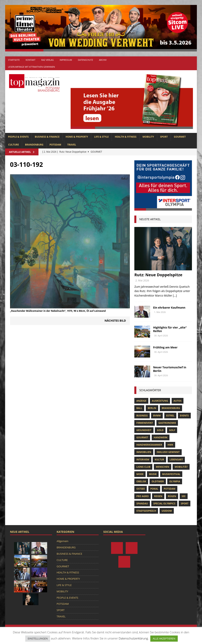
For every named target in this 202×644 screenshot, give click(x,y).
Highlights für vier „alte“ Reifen (170, 329)
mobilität (181, 467)
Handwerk (161, 437)
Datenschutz (86, 60)
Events (184, 416)
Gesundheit (144, 430)
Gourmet (142, 437)
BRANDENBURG (34, 145)
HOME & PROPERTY (77, 137)
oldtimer (158, 481)
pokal (154, 489)
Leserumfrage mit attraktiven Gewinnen (32, 67)
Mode (140, 474)
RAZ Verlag (47, 60)
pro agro (143, 496)
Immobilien (144, 452)
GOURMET (180, 137)
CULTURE (14, 145)
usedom (167, 511)
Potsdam (170, 489)
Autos (178, 401)
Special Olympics (164, 504)
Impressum (66, 60)
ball (139, 408)
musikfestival (171, 474)
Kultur (159, 460)
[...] (175, 295)
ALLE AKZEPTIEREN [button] (164, 638)
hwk (170, 445)
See (184, 496)
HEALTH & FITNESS (126, 137)
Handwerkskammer (149, 445)
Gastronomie (167, 423)
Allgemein (63, 541)
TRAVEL (72, 145)
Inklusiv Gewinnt (168, 452)
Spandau (142, 504)
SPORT (164, 137)
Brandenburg (171, 408)
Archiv (103, 60)
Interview (143, 460)
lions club (143, 467)
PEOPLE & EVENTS (18, 137)
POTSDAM (55, 145)
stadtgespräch (146, 511)
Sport (185, 504)
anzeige (141, 401)
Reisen (158, 496)
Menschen (163, 467)
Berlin (152, 408)
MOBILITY (148, 137)
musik (153, 474)
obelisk (141, 481)
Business (142, 416)
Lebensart (176, 460)
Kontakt (30, 60)
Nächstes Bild (115, 321)
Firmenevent (145, 423)
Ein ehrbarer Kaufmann (169, 308)
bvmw (157, 416)
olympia (175, 481)
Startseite (14, 60)
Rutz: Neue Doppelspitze (158, 275)
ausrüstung (160, 401)
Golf (172, 430)
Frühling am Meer (165, 347)
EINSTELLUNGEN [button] (38, 638)
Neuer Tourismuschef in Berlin (170, 369)
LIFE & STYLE (101, 137)
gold (160, 430)
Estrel (170, 416)
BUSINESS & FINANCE (47, 137)
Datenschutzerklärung (133, 638)
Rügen (172, 496)
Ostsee (141, 489)
